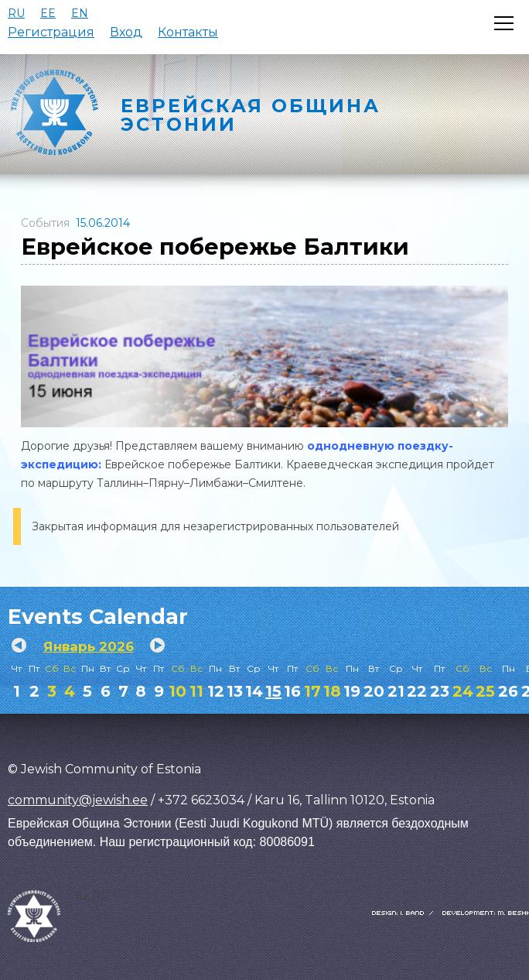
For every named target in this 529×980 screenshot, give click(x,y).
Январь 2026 (89, 646)
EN (80, 13)
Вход (126, 32)
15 (273, 691)
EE (48, 13)
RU (16, 13)
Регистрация (51, 32)
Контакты (188, 32)
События (45, 223)
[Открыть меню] (504, 23)
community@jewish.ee (78, 800)
